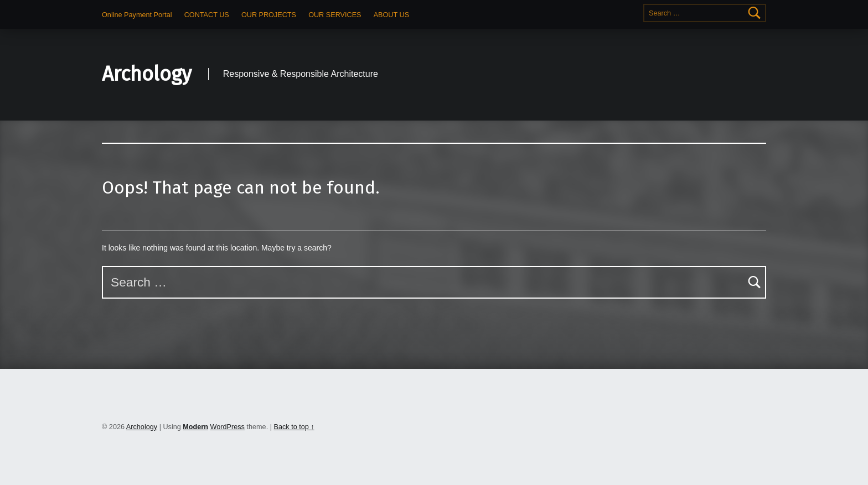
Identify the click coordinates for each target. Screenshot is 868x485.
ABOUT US (391, 15)
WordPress (228, 427)
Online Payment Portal (137, 15)
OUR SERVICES (335, 15)
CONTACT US (207, 15)
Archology (147, 74)
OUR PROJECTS (269, 15)
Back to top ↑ (294, 427)
